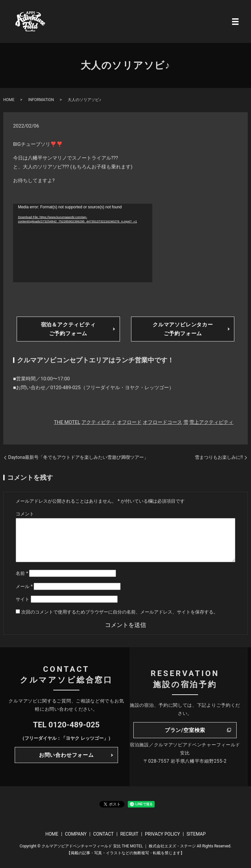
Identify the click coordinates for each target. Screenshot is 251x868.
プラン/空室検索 (185, 730)
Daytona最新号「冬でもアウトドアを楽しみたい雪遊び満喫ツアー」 (78, 457)
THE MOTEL (67, 422)
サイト (23, 599)
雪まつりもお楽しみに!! (219, 457)
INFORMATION (41, 100)
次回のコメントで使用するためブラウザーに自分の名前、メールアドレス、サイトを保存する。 (120, 612)
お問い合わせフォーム (66, 755)
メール (24, 586)
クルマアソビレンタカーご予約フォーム (183, 329)
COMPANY (76, 834)
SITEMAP (196, 834)
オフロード (129, 422)
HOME (9, 100)
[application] (83, 243)
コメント (25, 514)
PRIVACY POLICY (162, 834)
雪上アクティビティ (211, 422)
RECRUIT (129, 834)
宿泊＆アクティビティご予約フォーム (68, 329)
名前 (22, 573)
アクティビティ (99, 422)
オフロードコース (162, 422)
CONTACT (103, 834)
